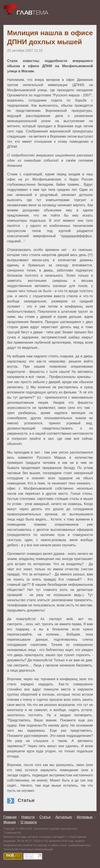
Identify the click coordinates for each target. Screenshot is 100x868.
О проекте (29, 822)
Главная (10, 817)
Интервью (85, 817)
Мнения (10, 822)
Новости (28, 817)
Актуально (64, 817)
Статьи (45, 817)
